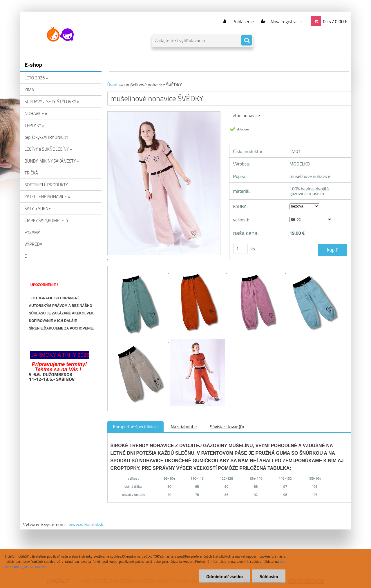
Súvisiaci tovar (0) (227, 427)
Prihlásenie (243, 21)
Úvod (112, 85)
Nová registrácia (286, 21)
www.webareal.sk (86, 524)
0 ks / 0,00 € (335, 21)
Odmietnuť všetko (225, 576)
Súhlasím (269, 576)
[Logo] (60, 34)
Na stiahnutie (184, 427)
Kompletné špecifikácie (135, 427)
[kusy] (240, 249)
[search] (247, 41)
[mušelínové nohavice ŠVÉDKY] (140, 271)
